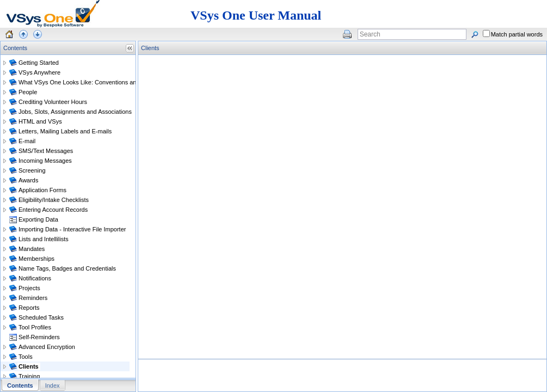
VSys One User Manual (256, 15)
